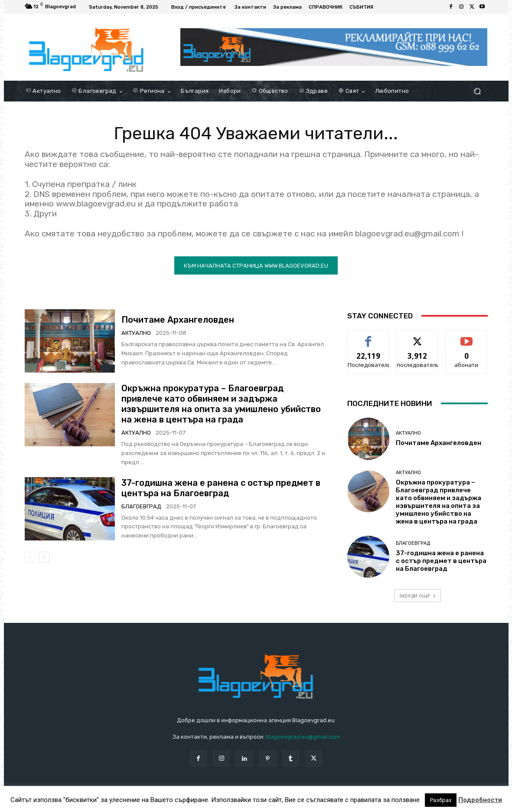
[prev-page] (30, 557)
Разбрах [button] (441, 800)
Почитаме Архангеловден (178, 320)
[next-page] (44, 557)
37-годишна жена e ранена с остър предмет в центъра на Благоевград (221, 488)
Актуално (136, 333)
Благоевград (141, 506)
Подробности (480, 800)
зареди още (417, 595)
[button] (478, 91)
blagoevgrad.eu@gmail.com (303, 737)
